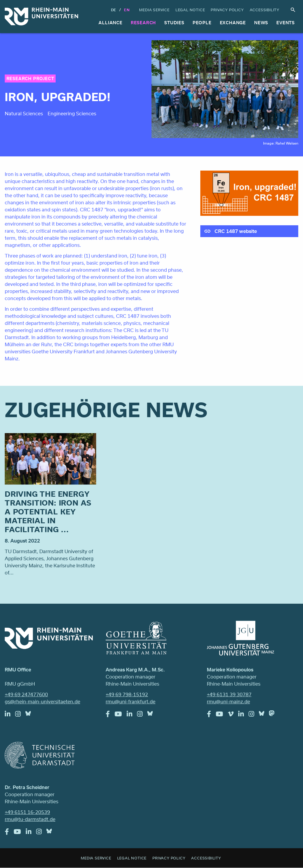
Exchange (233, 23)
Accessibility (265, 10)
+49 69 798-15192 (127, 694)
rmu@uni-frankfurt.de (130, 701)
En (127, 10)
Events (286, 23)
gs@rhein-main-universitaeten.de (42, 701)
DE (114, 10)
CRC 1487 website (236, 231)
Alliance (110, 23)
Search (293, 10)
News (261, 23)
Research (143, 23)
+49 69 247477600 (26, 694)
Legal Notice (190, 10)
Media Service (154, 10)
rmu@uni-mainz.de (228, 701)
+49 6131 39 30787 (229, 694)
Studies (174, 23)
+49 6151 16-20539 (27, 812)
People (202, 23)
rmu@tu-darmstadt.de (30, 819)
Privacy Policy (227, 10)
